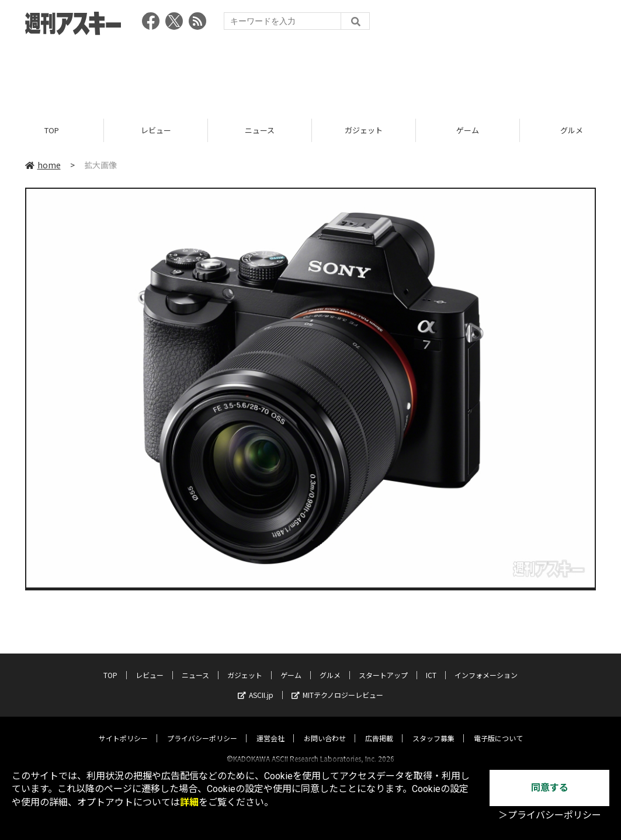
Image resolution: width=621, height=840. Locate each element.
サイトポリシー (123, 727)
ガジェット (364, 130)
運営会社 (270, 727)
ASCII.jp (256, 684)
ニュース (260, 130)
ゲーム (468, 130)
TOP (52, 130)
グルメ (330, 664)
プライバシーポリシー (202, 727)
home (43, 165)
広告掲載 (379, 727)
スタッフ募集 (433, 727)
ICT (431, 664)
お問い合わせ (325, 727)
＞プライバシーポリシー (550, 815)
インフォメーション (486, 664)
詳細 (189, 802)
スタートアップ (383, 664)
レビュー (156, 130)
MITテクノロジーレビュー (337, 684)
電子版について (498, 727)
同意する (550, 788)
